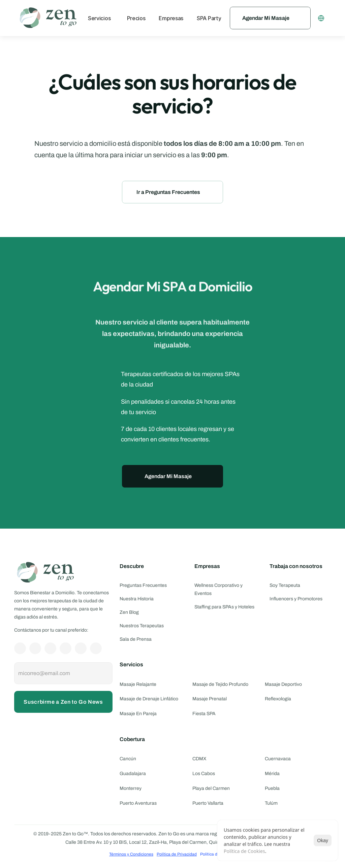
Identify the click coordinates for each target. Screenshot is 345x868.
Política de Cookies (244, 851)
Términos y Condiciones (131, 854)
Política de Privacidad (177, 854)
